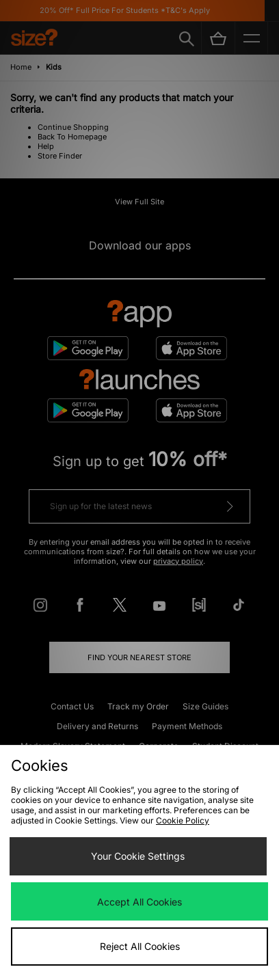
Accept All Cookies (139, 902)
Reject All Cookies (140, 946)
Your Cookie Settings (138, 856)
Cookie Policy (183, 820)
